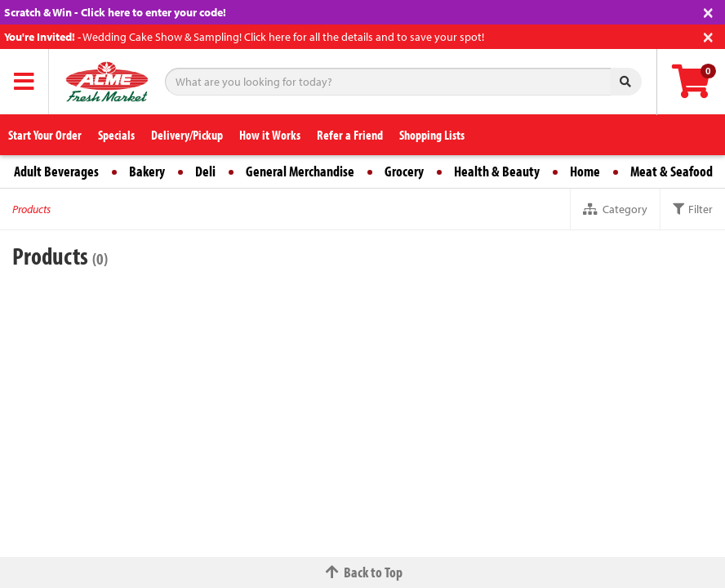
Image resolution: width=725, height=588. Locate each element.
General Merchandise (300, 171)
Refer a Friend (350, 135)
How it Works (270, 135)
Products (31, 209)
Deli (205, 171)
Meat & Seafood (672, 171)
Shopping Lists (432, 135)
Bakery (147, 171)
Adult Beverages (56, 171)
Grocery (404, 171)
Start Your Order (45, 135)
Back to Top (362, 572)
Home (585, 171)
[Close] (708, 11)
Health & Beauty (497, 171)
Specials (116, 135)
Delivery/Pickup (187, 135)
